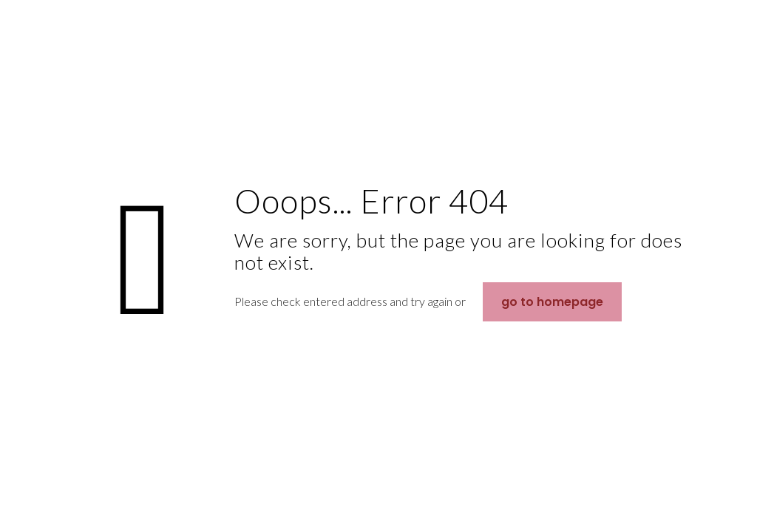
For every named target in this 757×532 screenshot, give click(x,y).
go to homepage (552, 302)
